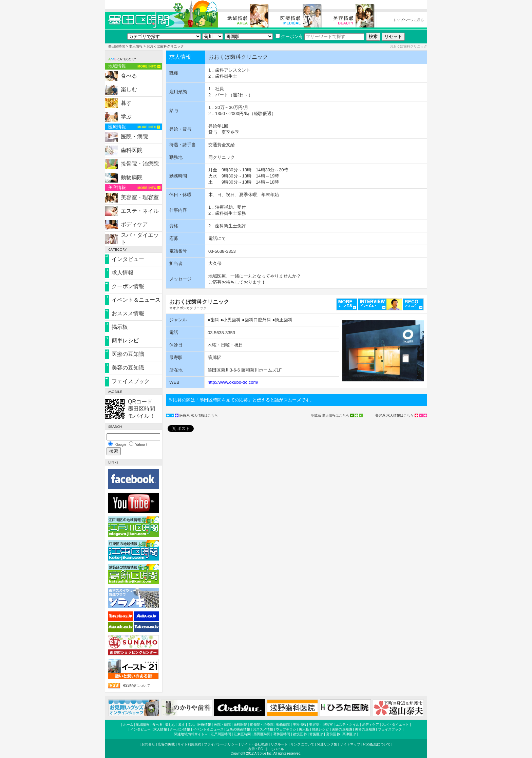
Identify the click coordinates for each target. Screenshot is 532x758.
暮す (126, 103)
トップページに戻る (408, 20)
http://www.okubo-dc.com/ (233, 382)
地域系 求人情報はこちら (330, 415)
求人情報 (136, 46)
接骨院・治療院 (140, 164)
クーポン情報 (128, 286)
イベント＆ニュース (136, 300)
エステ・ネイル (140, 211)
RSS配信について (136, 686)
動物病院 (132, 177)
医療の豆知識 (128, 354)
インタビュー (128, 259)
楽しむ (129, 89)
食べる (129, 76)
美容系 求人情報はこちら (394, 415)
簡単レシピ (125, 340)
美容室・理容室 (140, 197)
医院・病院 (134, 137)
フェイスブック (131, 381)
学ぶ (126, 117)
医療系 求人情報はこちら (199, 415)
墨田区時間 (117, 46)
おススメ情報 (128, 313)
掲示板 (120, 327)
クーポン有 (289, 36)
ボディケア (134, 224)
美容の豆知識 (128, 368)
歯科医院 (132, 150)
